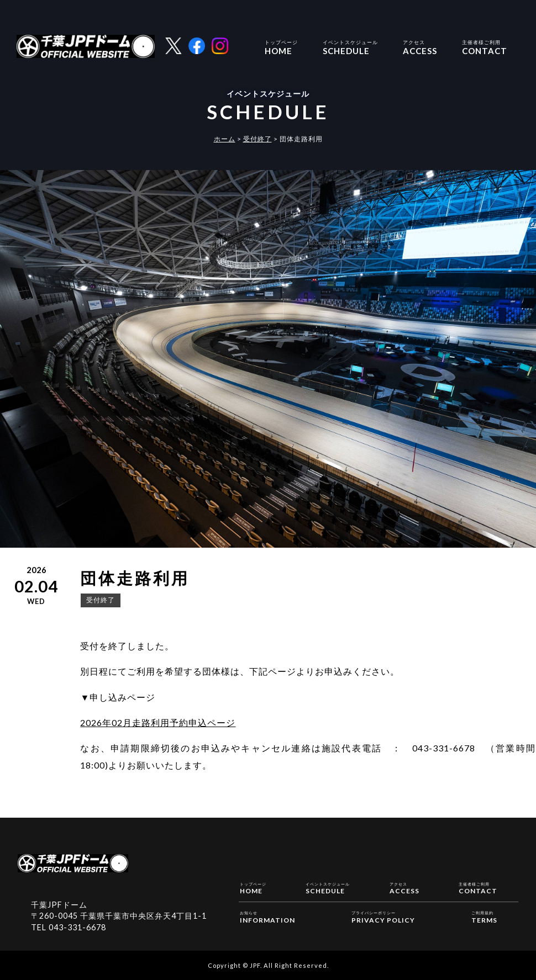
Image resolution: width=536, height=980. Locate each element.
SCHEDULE (350, 46)
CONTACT (485, 46)
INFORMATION (267, 917)
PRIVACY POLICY (383, 917)
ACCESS (420, 46)
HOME (281, 46)
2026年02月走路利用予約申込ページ (158, 722)
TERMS (484, 917)
